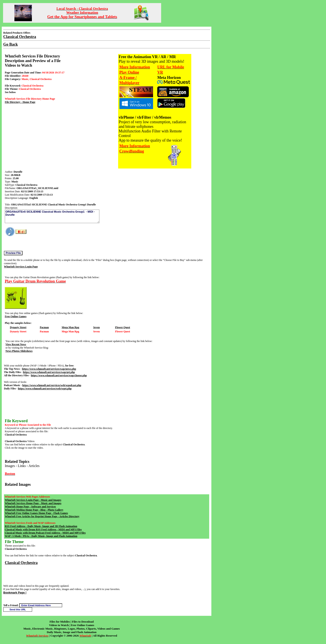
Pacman (44, 327)
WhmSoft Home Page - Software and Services (30, 507)
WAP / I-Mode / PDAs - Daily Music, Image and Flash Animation (41, 536)
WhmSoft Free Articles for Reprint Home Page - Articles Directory (42, 516)
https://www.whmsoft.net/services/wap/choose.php (59, 375)
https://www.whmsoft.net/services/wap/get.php (49, 372)
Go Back (11, 44)
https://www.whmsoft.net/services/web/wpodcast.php (52, 385)
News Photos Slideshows (19, 351)
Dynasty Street (18, 327)
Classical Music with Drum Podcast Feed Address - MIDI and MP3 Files (45, 533)
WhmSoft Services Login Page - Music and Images (33, 500)
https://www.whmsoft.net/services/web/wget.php (45, 389)
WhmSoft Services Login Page (21, 267)
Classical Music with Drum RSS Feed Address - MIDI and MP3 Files (43, 529)
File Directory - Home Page (20, 102)
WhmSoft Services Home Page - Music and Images (33, 503)
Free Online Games (16, 316)
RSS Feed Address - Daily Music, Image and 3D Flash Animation (41, 526)
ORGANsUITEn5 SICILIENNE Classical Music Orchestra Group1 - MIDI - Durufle (52, 216)
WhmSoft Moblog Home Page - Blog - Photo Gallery (34, 510)
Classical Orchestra (21, 563)
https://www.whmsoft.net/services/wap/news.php (49, 369)
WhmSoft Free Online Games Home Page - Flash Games (36, 513)
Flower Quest (123, 327)
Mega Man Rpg (70, 327)
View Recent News (16, 344)
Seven (97, 327)
